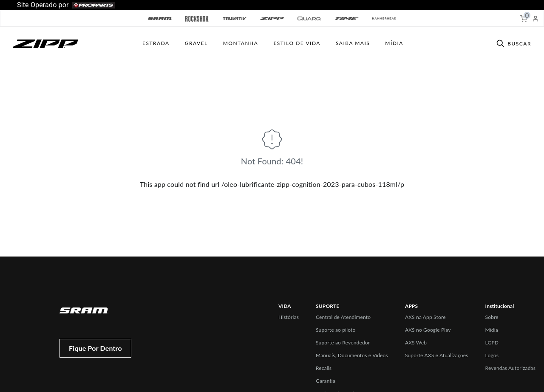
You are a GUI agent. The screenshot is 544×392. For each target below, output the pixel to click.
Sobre (492, 317)
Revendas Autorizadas (510, 368)
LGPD (492, 343)
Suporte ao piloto (336, 330)
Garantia (326, 381)
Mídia (394, 43)
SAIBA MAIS (353, 43)
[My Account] (535, 19)
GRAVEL (196, 43)
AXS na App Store (425, 317)
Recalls (324, 368)
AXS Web (416, 343)
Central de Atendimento (343, 317)
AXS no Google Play (428, 330)
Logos (492, 355)
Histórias (289, 317)
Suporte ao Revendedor (343, 343)
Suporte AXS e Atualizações (437, 355)
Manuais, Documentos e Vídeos (352, 355)
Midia (492, 330)
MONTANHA (241, 43)
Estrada (156, 43)
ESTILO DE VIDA (297, 43)
